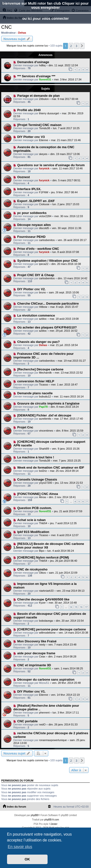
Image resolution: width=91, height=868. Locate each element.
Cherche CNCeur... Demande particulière (48, 304)
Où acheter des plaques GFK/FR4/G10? (47, 327)
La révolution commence (36, 315)
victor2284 (45, 216)
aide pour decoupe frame (36, 653)
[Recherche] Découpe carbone (40, 369)
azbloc (43, 319)
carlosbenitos (47, 240)
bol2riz (43, 471)
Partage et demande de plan (38, 96)
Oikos (42, 573)
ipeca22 (44, 264)
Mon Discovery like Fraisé (37, 641)
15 (76, 607)
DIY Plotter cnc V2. (31, 289)
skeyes (43, 154)
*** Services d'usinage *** (36, 76)
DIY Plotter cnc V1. (31, 691)
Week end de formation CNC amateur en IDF (51, 468)
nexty (42, 645)
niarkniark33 (46, 591)
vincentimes (46, 431)
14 (71, 607)
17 (86, 607)
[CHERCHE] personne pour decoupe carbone (52, 629)
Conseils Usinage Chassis (37, 479)
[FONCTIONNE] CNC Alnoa (38, 494)
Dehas (22, 33)
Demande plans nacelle (35, 393)
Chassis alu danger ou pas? (38, 342)
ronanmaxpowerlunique (53, 740)
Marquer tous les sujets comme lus (27, 46)
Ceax (42, 656)
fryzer (42, 603)
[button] (82, 46)
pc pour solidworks (32, 213)
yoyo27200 (46, 483)
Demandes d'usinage (33, 62)
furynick (44, 168)
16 (81, 607)
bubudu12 (45, 396)
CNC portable (27, 721)
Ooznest (24, 177)
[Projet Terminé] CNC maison (39, 125)
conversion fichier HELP (36, 381)
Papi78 (43, 407)
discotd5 (44, 228)
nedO (42, 724)
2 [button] (71, 46)
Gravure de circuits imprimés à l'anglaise (48, 403)
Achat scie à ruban (31, 520)
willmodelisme (47, 633)
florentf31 (45, 79)
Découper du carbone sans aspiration (46, 680)
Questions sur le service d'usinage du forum (51, 165)
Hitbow (43, 307)
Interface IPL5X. (29, 189)
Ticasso (44, 385)
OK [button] (27, 859)
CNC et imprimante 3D (34, 665)
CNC (6, 27)
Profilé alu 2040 (29, 110)
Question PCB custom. (35, 508)
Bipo (42, 551)
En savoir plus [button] (20, 847)
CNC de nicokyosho (32, 569)
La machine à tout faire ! (36, 457)
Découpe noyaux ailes (34, 225)
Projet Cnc (25, 427)
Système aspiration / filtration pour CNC (48, 261)
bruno (42, 292)
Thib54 (43, 523)
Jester (54, 824)
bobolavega (46, 621)
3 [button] (76, 46)
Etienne (44, 140)
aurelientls (45, 419)
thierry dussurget (49, 113)
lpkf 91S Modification (33, 532)
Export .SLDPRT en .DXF (36, 201)
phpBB (34, 815)
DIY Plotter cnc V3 (31, 137)
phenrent (44, 713)
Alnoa (42, 497)
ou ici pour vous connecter (46, 18)
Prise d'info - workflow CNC (38, 249)
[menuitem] (50, 807)
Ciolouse (44, 204)
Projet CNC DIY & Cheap (36, 275)
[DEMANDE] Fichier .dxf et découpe (44, 415)
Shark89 (44, 449)
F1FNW (44, 192)
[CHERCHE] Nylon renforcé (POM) (43, 557)
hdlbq (42, 65)
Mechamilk (45, 373)
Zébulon (44, 99)
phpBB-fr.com (52, 820)
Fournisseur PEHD (31, 237)
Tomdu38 (45, 128)
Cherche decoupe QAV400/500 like (43, 599)
